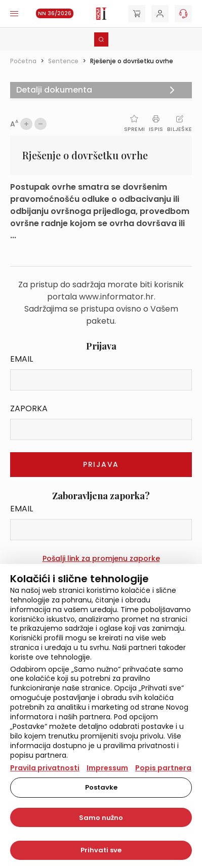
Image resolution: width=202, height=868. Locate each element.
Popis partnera (163, 768)
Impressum (107, 768)
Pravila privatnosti (45, 768)
